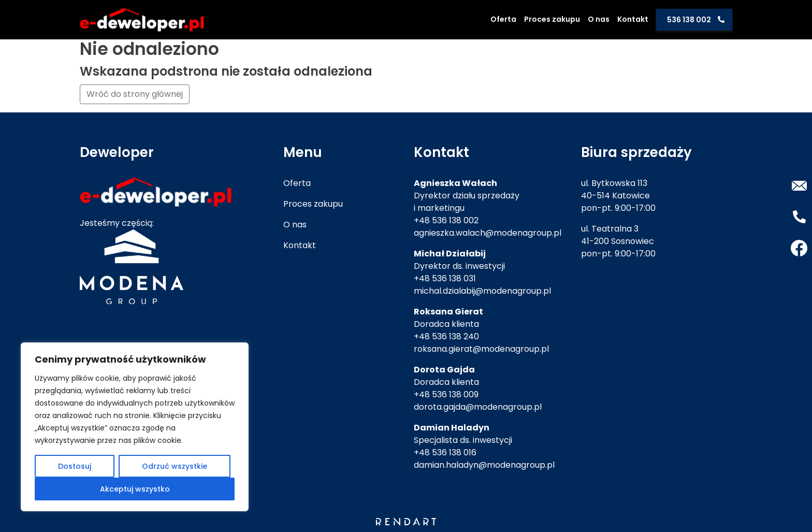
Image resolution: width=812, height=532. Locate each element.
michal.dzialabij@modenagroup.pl (482, 291)
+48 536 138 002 (446, 220)
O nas (599, 19)
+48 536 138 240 (446, 336)
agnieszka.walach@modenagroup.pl (488, 233)
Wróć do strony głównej (135, 94)
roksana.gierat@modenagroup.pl (481, 349)
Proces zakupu (552, 19)
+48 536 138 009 (446, 394)
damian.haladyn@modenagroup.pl (484, 465)
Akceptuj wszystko (135, 489)
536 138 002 (689, 20)
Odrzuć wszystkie (175, 466)
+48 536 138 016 (445, 452)
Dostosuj (75, 466)
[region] (135, 427)
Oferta (503, 19)
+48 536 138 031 (445, 278)
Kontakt (633, 19)
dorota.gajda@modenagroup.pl (478, 407)
